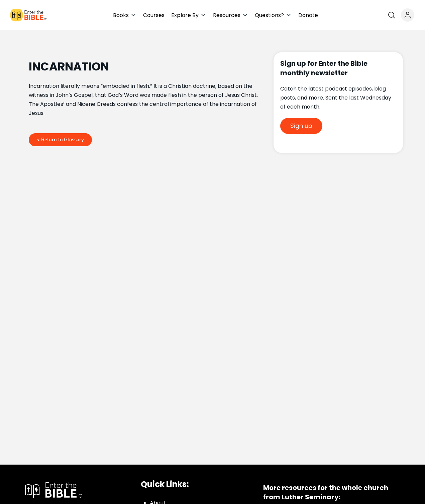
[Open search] (392, 15)
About (158, 496)
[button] (125, 15)
